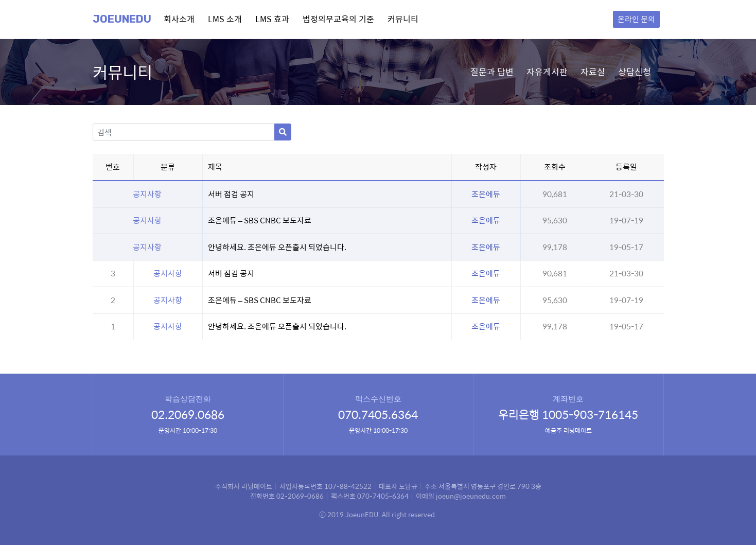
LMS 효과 (272, 19)
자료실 (593, 72)
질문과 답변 (492, 72)
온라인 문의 (636, 19)
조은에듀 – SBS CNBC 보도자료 (260, 220)
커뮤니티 (403, 19)
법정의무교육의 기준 (338, 19)
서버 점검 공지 (231, 194)
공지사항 (168, 273)
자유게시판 (547, 72)
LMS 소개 (225, 19)
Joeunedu (122, 19)
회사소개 (179, 19)
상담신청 (635, 72)
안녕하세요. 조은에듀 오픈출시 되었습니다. (277, 247)
